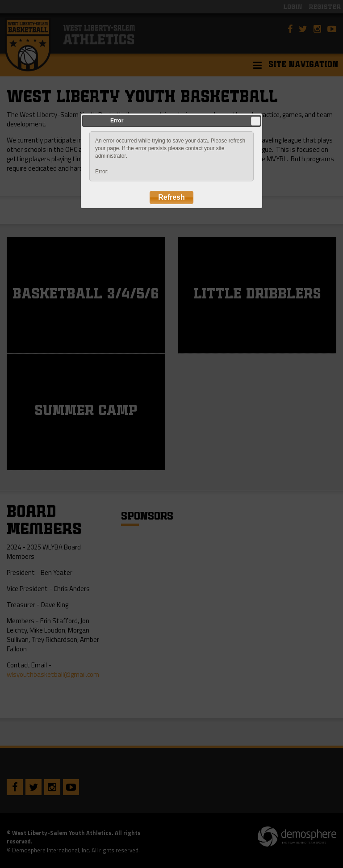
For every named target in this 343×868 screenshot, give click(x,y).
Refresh (171, 197)
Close (255, 121)
